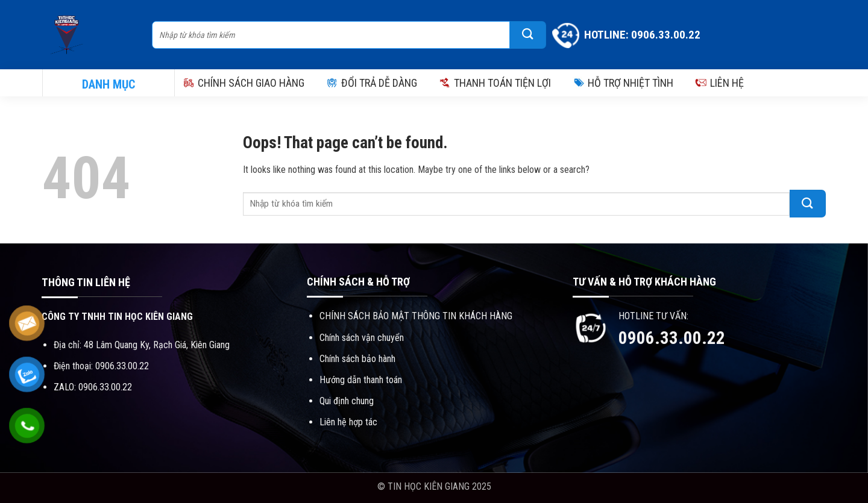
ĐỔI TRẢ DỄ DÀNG (372, 83)
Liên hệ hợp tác (348, 422)
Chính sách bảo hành (357, 359)
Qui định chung (347, 401)
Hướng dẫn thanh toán (361, 380)
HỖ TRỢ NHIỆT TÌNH (623, 83)
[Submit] (528, 35)
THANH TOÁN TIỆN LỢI (495, 83)
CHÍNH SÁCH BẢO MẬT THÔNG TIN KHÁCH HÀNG (416, 316)
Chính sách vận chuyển (362, 338)
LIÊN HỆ (719, 83)
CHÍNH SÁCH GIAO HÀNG (244, 83)
